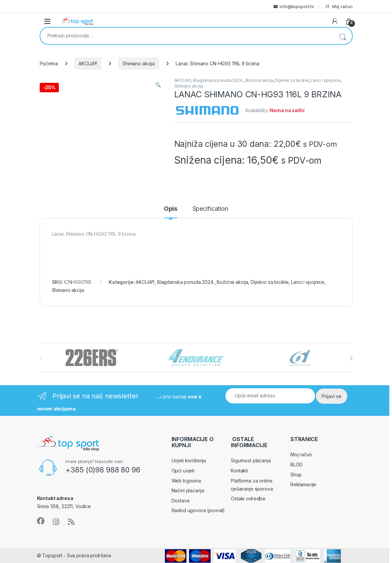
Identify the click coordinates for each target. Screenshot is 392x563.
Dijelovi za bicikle (292, 80)
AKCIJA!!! (88, 63)
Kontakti (239, 471)
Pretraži (343, 36)
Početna (49, 63)
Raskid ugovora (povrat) (198, 510)
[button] (158, 85)
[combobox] (187, 35)
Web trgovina (186, 481)
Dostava (181, 501)
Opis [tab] (170, 209)
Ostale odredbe (248, 499)
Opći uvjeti (183, 471)
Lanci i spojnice (326, 80)
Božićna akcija (259, 80)
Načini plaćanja (188, 490)
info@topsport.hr (297, 6)
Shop (296, 475)
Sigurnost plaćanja (251, 460)
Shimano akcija (139, 63)
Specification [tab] (210, 209)
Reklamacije (303, 484)
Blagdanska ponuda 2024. (218, 80)
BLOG (296, 465)
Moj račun (339, 7)
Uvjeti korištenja (189, 460)
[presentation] (351, 358)
